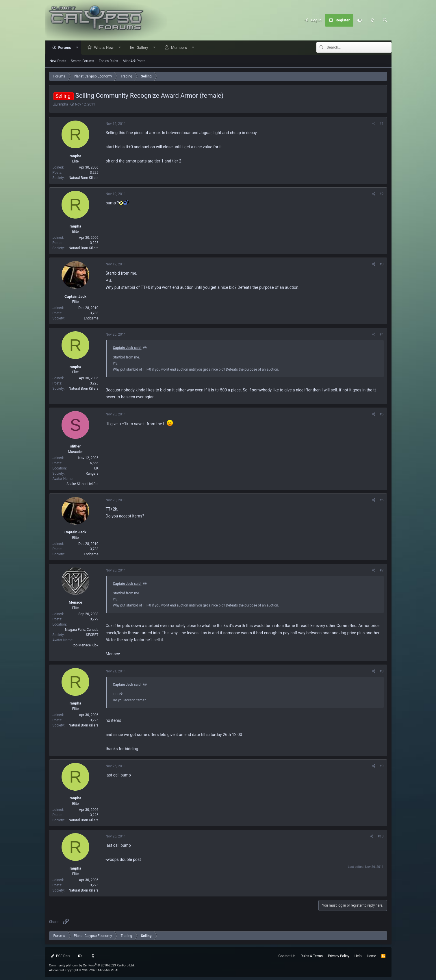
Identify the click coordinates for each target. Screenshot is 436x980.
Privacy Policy (339, 956)
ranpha (63, 105)
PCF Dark (61, 956)
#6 (381, 500)
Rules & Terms (312, 956)
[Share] (374, 124)
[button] (79, 48)
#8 (381, 672)
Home (371, 956)
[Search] (385, 20)
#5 (381, 415)
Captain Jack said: (127, 348)
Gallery (144, 48)
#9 (381, 766)
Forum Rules (108, 61)
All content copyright (84, 970)
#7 (381, 571)
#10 (381, 837)
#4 (381, 335)
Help (358, 956)
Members (180, 48)
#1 (381, 124)
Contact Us (287, 956)
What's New (105, 48)
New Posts (58, 61)
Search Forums (82, 61)
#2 (381, 194)
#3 (381, 265)
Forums (66, 48)
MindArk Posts (134, 61)
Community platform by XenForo (92, 965)
